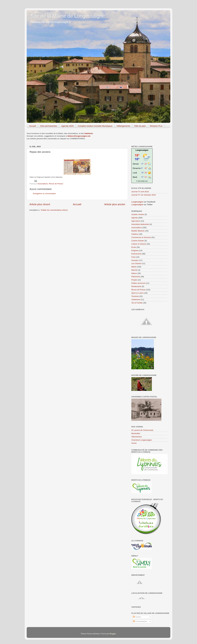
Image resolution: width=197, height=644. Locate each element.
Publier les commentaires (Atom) (54, 210)
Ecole (134, 247)
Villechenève (137, 437)
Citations (135, 234)
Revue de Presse (56, 184)
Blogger (113, 634)
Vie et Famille (137, 303)
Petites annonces (138, 283)
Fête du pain (140, 126)
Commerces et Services (141, 237)
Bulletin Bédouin (138, 231)
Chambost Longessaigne (142, 440)
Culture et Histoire (139, 244)
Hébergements (123, 126)
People (134, 280)
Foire (133, 257)
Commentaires (140, 621)
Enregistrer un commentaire (44, 194)
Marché (134, 270)
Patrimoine (136, 277)
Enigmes (135, 250)
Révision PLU (156, 126)
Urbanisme (136, 300)
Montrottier (136, 433)
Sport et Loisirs (137, 293)
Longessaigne (142, 150)
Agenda (135, 218)
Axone (134, 443)
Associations (43, 184)
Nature (134, 273)
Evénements (136, 254)
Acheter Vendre (138, 214)
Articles (137, 617)
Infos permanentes (49, 126)
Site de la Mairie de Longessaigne (68, 16)
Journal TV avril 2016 (140, 192)
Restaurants (136, 286)
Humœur (135, 260)
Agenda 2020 (67, 126)
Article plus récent (40, 204)
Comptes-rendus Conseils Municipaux (95, 126)
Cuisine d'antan (138, 241)
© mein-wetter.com (142, 181)
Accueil (33, 126)
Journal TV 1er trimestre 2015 (144, 195)
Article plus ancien (115, 204)
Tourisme (135, 296)
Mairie (134, 267)
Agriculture (136, 221)
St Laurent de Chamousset (142, 430)
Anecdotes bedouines (140, 224)
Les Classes (136, 263)
